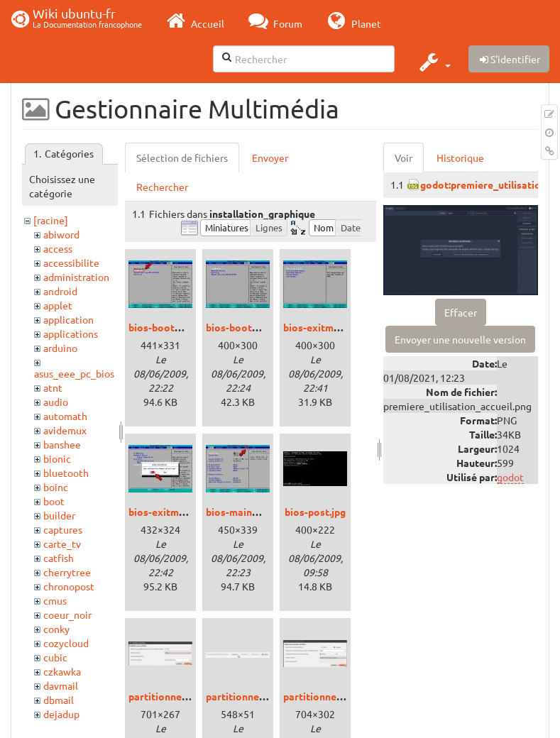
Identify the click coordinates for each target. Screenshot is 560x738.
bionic (57, 458)
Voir (403, 158)
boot (54, 501)
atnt (53, 387)
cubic (55, 657)
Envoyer (270, 158)
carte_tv (62, 544)
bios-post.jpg (315, 512)
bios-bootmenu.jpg (172, 327)
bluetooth (66, 473)
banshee (62, 444)
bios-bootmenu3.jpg (253, 327)
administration (76, 277)
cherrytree (67, 572)
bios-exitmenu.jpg (325, 327)
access (58, 248)
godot (510, 477)
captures (63, 529)
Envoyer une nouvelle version (460, 339)
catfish (59, 558)
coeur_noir (67, 615)
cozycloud (66, 643)
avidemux (65, 430)
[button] (433, 62)
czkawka (62, 671)
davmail (61, 685)
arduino (60, 348)
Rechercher (162, 187)
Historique (460, 158)
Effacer (461, 312)
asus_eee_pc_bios (74, 373)
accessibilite (71, 263)
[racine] (51, 220)
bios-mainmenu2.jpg (253, 512)
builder (59, 515)
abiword (61, 234)
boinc (56, 487)
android (60, 291)
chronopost (69, 586)
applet (58, 305)
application (68, 319)
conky (56, 629)
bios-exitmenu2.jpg (173, 512)
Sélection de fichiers (182, 158)
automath (65, 416)
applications (71, 334)
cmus (55, 600)
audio (56, 402)
